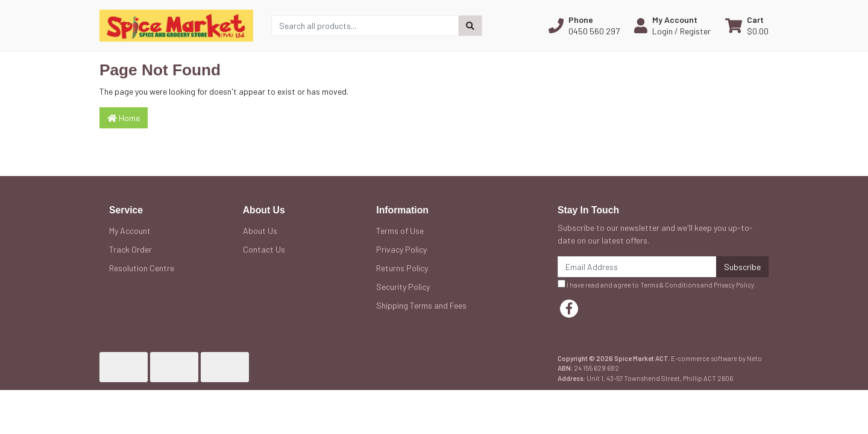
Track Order (131, 249)
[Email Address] (637, 267)
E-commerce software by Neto (716, 358)
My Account (130, 231)
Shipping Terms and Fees (421, 305)
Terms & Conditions (670, 285)
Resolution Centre (142, 268)
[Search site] (470, 26)
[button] (584, 25)
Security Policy (403, 287)
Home (124, 118)
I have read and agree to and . (657, 284)
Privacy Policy (401, 249)
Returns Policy (402, 268)
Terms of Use (400, 231)
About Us (260, 231)
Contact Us (264, 249)
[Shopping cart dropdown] (747, 25)
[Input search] (365, 26)
